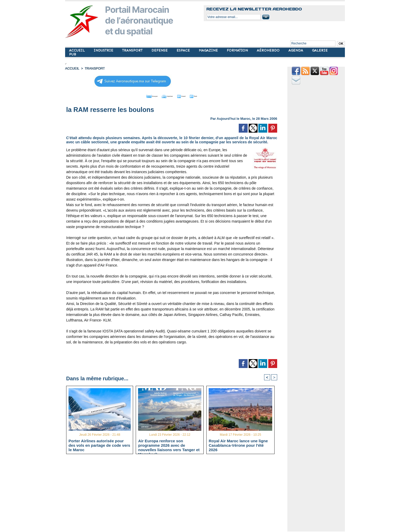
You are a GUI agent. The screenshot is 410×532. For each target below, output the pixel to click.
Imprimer (166, 95)
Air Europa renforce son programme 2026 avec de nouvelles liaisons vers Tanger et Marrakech (169, 445)
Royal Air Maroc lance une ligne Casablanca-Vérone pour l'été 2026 (238, 445)
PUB (73, 54)
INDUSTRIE (104, 50)
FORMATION (238, 50)
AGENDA (296, 50)
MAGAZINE (209, 50)
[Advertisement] (176, 495)
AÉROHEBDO (269, 50)
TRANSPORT (133, 50)
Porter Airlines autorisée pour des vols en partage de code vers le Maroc (99, 445)
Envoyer (142, 95)
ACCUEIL (77, 50)
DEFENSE (160, 50)
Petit (205, 95)
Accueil (72, 69)
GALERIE (320, 50)
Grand (187, 95)
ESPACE (184, 50)
